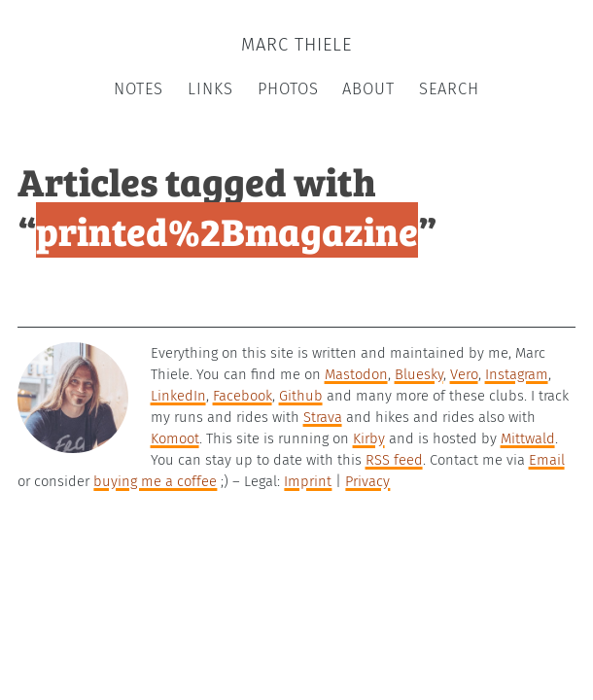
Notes (139, 89)
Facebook (243, 396)
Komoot (175, 438)
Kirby (369, 438)
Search (449, 89)
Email (547, 460)
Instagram (517, 374)
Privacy (367, 481)
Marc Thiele (296, 45)
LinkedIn (178, 396)
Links (210, 89)
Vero (464, 374)
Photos (288, 89)
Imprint (308, 481)
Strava (323, 417)
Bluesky (419, 374)
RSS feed (394, 460)
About (368, 89)
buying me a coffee (155, 481)
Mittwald (528, 438)
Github (301, 396)
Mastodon (356, 374)
